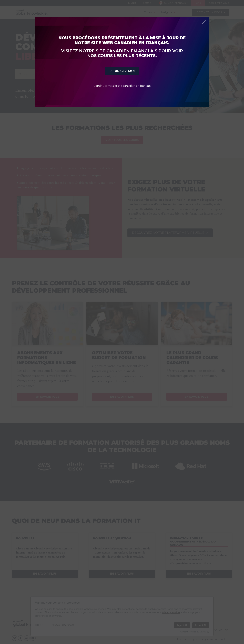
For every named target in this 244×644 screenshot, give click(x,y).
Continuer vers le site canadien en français (122, 86)
